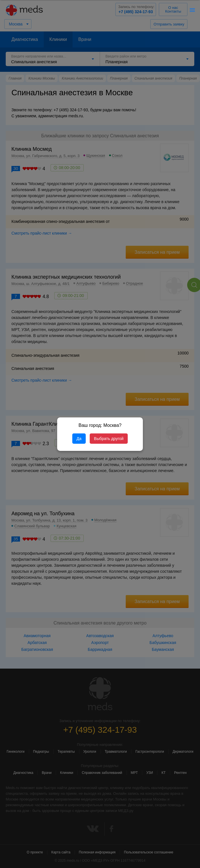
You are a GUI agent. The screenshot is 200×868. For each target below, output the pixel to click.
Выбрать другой (109, 439)
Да (79, 439)
